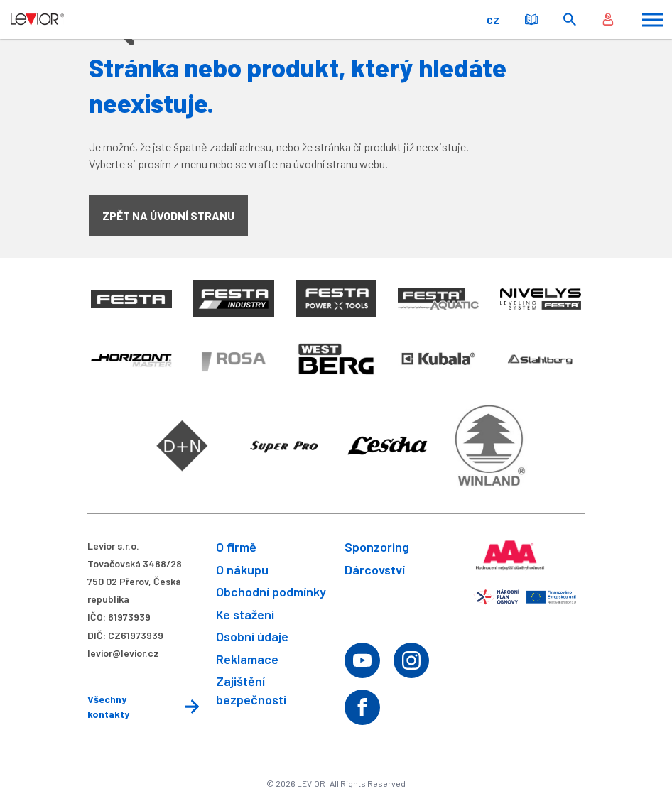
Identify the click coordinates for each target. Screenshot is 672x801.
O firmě (236, 547)
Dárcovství (375, 570)
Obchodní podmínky (271, 592)
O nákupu (242, 570)
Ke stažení (245, 614)
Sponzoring (377, 547)
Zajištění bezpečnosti (251, 690)
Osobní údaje (252, 636)
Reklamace (247, 659)
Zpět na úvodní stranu (168, 216)
